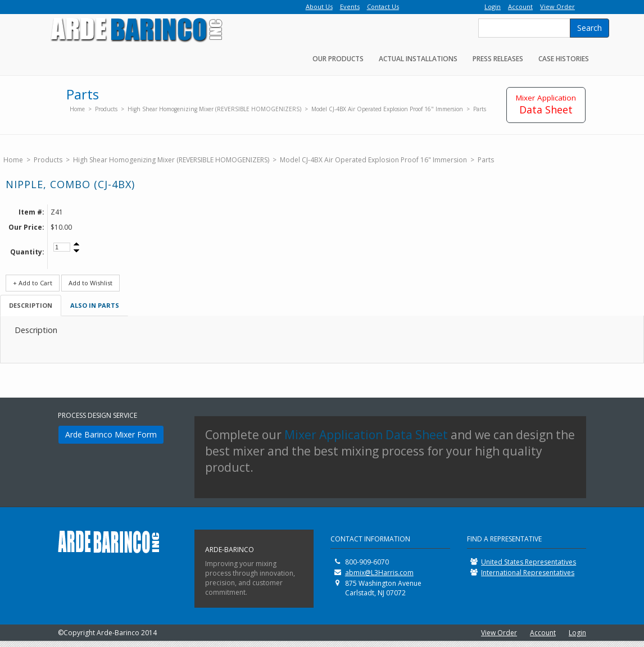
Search (589, 28)
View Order (499, 633)
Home (77, 109)
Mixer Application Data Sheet (366, 435)
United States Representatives (529, 562)
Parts (480, 109)
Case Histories (564, 59)
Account (543, 633)
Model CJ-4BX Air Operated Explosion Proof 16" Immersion (387, 109)
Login (577, 633)
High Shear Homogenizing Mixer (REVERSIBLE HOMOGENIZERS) (214, 109)
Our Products (338, 59)
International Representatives (528, 573)
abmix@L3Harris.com (379, 573)
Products (106, 109)
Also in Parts (95, 305)
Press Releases (498, 59)
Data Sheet (546, 104)
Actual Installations (418, 59)
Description (31, 305)
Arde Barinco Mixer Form (111, 434)
